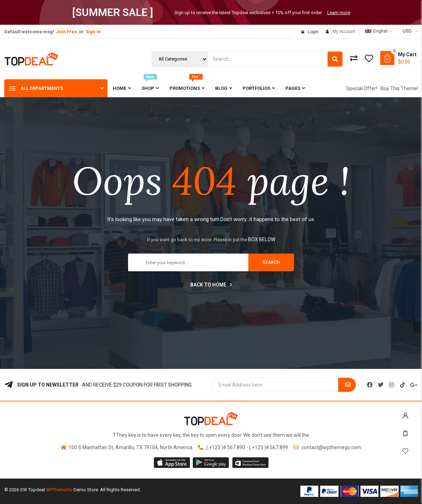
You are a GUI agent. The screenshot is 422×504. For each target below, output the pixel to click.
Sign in (93, 32)
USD (407, 31)
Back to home (211, 285)
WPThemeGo (59, 490)
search (271, 262)
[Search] (335, 59)
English (377, 31)
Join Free (67, 32)
